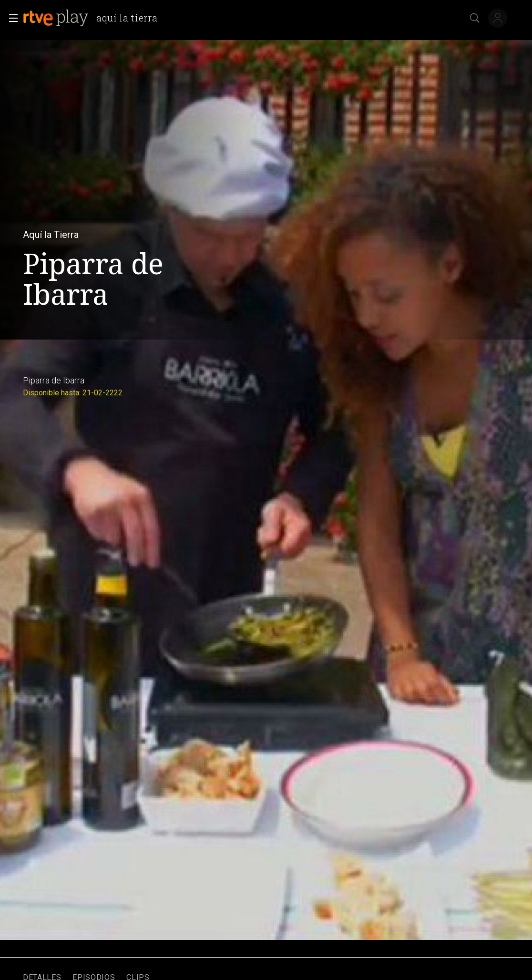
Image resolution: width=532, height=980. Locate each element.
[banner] (94, 18)
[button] (10, 18)
